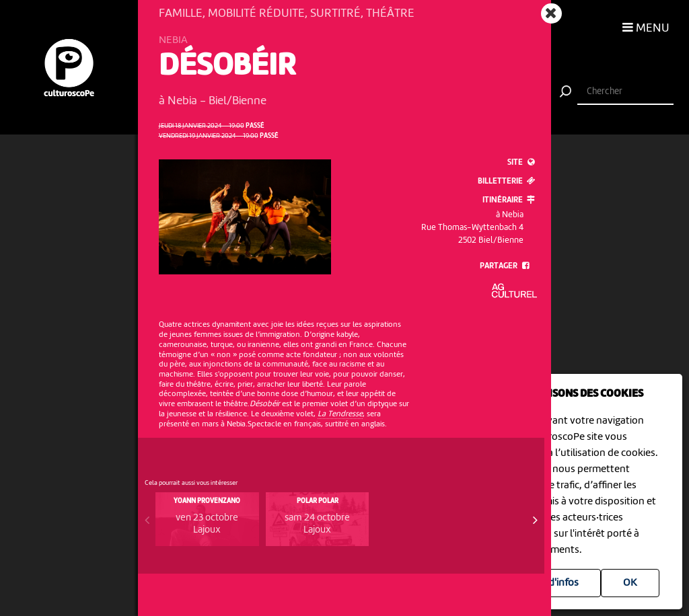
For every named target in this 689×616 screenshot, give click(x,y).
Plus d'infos (553, 583)
